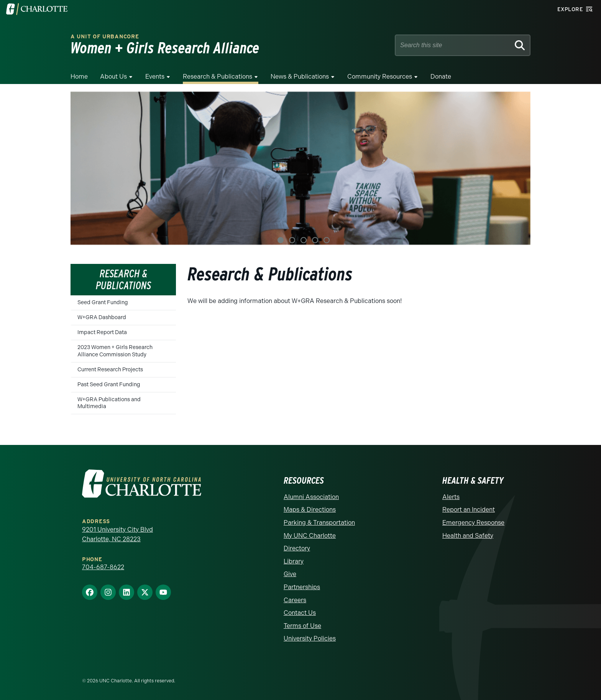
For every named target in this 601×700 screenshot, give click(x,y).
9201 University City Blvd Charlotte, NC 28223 (117, 534)
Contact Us (300, 613)
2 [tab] (292, 240)
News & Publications (300, 77)
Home (79, 77)
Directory (297, 548)
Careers (295, 600)
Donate (441, 77)
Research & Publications (218, 77)
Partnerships (302, 587)
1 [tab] (281, 240)
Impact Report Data (102, 332)
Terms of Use (302, 626)
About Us (113, 77)
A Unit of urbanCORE (105, 37)
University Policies (310, 638)
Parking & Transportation (319, 523)
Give (290, 574)
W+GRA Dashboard (102, 317)
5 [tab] (327, 240)
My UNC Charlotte (310, 536)
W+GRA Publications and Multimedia (109, 403)
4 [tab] (315, 240)
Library (294, 561)
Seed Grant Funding (103, 302)
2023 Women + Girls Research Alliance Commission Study (115, 351)
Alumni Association (311, 497)
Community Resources (380, 77)
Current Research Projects (110, 370)
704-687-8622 (103, 567)
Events (155, 77)
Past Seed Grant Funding (109, 385)
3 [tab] (304, 240)
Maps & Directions (310, 510)
